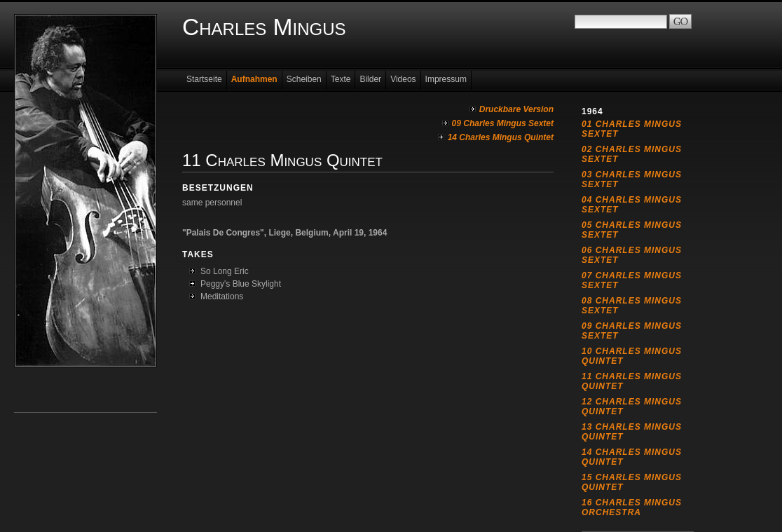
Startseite (204, 79)
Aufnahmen (254, 79)
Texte (341, 79)
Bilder (370, 79)
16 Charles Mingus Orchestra (632, 507)
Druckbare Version (516, 109)
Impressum (446, 79)
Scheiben (304, 79)
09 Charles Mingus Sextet (503, 123)
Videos (403, 79)
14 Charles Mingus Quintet (501, 137)
